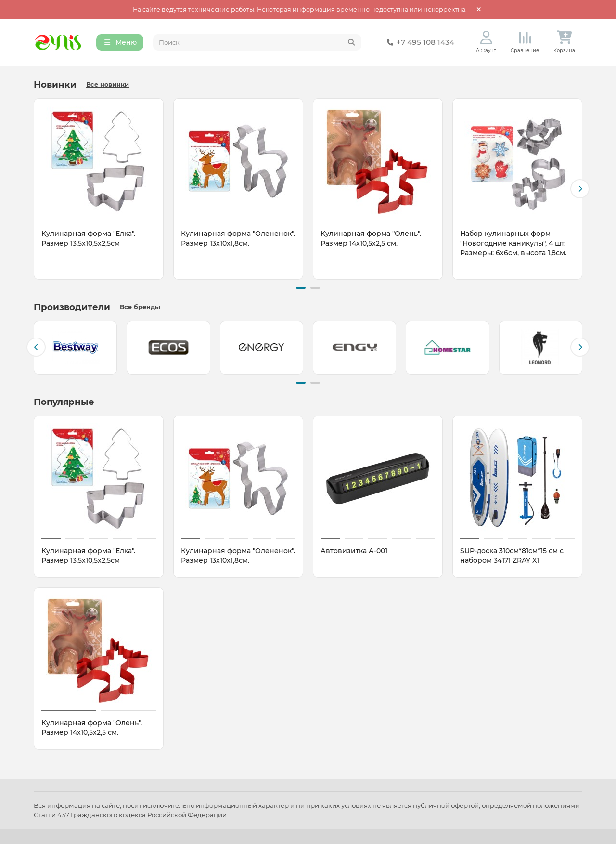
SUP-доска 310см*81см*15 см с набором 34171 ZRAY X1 (512, 556)
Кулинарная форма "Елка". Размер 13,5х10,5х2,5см (88, 238)
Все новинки (108, 84)
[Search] (257, 42)
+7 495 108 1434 (419, 42)
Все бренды (140, 307)
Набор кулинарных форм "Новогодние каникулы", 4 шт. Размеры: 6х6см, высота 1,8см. (513, 243)
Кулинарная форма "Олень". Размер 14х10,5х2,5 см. (371, 238)
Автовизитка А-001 (354, 551)
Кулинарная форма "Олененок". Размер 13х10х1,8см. (238, 238)
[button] (580, 189)
